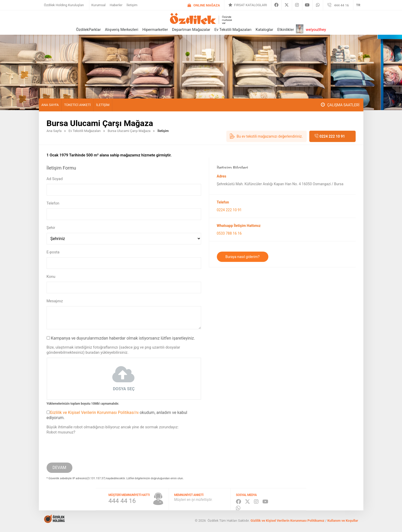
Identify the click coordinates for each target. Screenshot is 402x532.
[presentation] (86, 447)
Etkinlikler (286, 30)
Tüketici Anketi (77, 105)
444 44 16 (341, 5)
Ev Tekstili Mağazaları (233, 30)
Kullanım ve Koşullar (343, 521)
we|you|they (316, 30)
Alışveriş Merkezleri (122, 30)
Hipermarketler (155, 30)
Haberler (116, 5)
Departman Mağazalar (191, 30)
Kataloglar (264, 30)
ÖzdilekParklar (88, 30)
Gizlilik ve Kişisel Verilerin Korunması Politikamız (288, 521)
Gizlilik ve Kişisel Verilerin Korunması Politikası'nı (94, 413)
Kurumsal (99, 5)
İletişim (132, 5)
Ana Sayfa (50, 105)
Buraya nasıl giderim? (242, 257)
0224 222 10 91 (332, 136)
